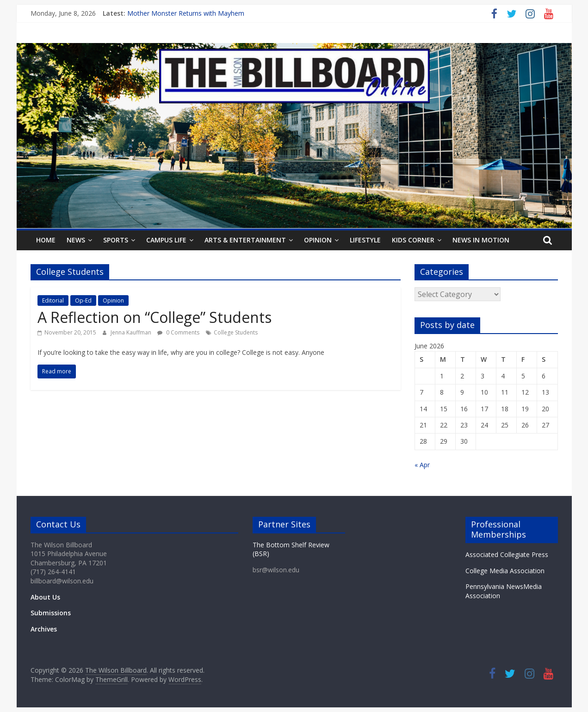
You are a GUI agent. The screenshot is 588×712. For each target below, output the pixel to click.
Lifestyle (365, 240)
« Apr (422, 465)
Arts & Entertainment (245, 240)
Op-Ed (83, 300)
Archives (44, 629)
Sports (116, 240)
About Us (45, 597)
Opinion (318, 240)
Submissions (51, 613)
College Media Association (505, 571)
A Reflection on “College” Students (155, 317)
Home (46, 240)
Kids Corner (413, 240)
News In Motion (481, 240)
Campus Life (166, 240)
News (76, 240)
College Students (236, 332)
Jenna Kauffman (132, 332)
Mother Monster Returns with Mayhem (186, 13)
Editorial (53, 300)
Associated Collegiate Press (507, 554)
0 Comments (178, 332)
